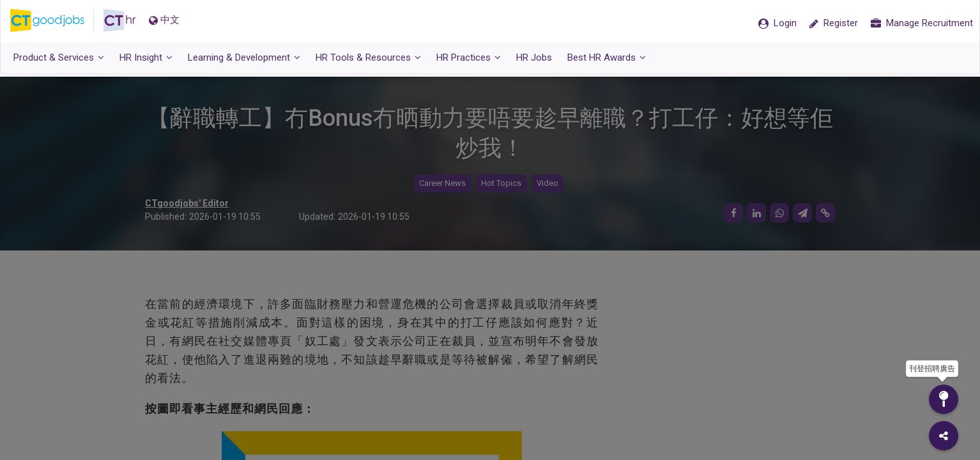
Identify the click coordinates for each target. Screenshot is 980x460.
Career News (442, 184)
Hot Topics (501, 184)
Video (547, 184)
